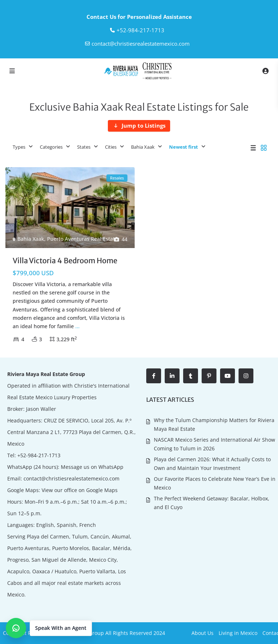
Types (19, 147)
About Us (203, 633)
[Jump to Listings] (139, 126)
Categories (51, 147)
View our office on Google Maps (80, 490)
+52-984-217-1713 (39, 455)
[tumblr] (191, 376)
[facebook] (154, 376)
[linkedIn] (172, 376)
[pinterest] (209, 376)
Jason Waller (41, 409)
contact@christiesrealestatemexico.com (141, 44)
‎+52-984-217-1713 (140, 30)
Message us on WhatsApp (92, 467)
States (84, 147)
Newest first (184, 147)
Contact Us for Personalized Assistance (139, 17)
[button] (49, 628)
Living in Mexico (238, 633)
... (77, 326)
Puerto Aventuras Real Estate (82, 239)
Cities (111, 147)
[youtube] (228, 376)
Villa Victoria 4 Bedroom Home (65, 261)
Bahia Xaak (143, 147)
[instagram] (246, 376)
